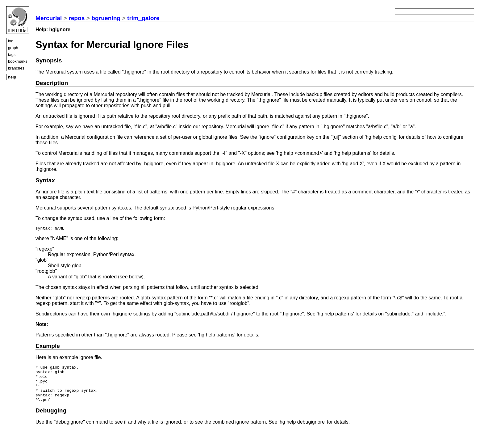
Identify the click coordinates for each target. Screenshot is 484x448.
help (12, 77)
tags (12, 55)
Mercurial (49, 18)
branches (16, 68)
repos (77, 18)
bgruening (106, 18)
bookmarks (18, 61)
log (11, 41)
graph (13, 48)
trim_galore (143, 18)
